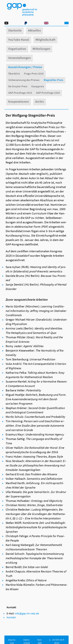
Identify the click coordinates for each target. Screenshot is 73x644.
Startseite (15, 30)
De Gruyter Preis (18, 86)
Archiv (40, 102)
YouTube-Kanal (19, 40)
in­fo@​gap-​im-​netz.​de (27, 613)
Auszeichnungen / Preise (25, 67)
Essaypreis (38, 86)
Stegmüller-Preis (53, 80)
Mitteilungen (41, 49)
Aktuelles (34, 30)
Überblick (14, 74)
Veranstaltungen (19, 58)
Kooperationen (18, 102)
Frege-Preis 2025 (34, 74)
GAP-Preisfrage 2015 (20, 93)
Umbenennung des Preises (24, 80)
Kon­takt (11, 617)
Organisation (17, 49)
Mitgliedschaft (46, 40)
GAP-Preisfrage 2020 (48, 93)
